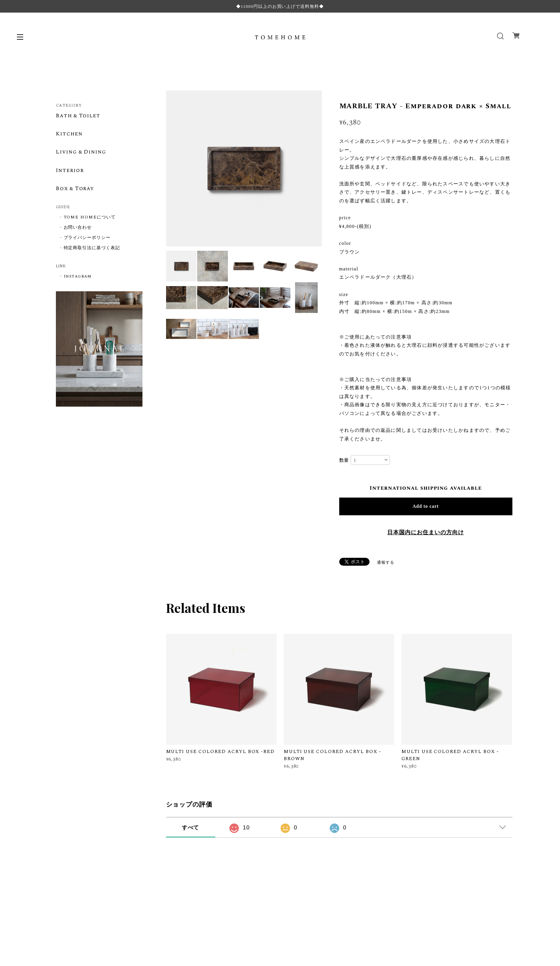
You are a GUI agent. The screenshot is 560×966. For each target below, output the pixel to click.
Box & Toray (76, 190)
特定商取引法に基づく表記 (92, 249)
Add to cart (426, 506)
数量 (344, 460)
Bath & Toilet (79, 116)
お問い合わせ (78, 228)
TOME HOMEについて (90, 218)
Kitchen (69, 134)
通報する (386, 563)
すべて (191, 827)
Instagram (78, 277)
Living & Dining (81, 153)
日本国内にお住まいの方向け (425, 533)
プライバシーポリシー (87, 239)
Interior (70, 171)
